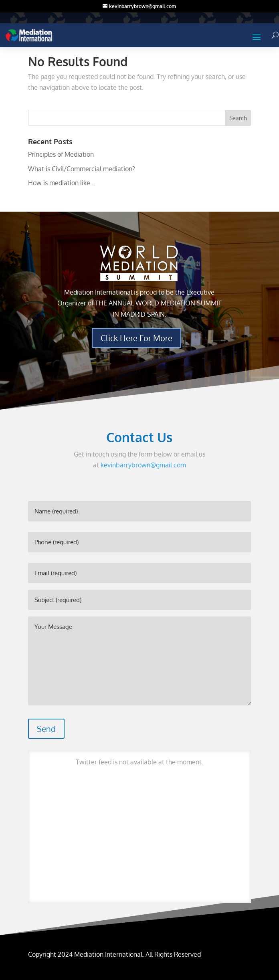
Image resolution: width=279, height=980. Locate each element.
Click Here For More (136, 338)
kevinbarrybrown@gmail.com (143, 465)
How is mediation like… (62, 183)
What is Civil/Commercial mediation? (82, 169)
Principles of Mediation (61, 154)
